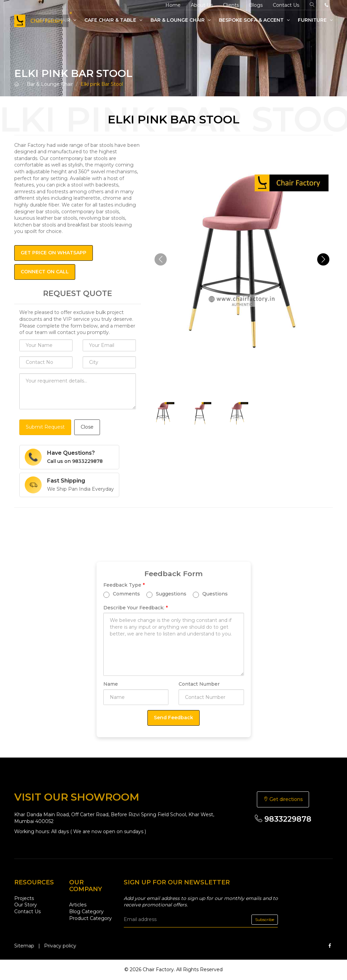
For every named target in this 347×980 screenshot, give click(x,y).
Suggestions (166, 594)
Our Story (26, 905)
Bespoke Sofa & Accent (254, 20)
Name (111, 684)
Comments (122, 594)
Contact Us (286, 5)
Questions (210, 594)
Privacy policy (60, 946)
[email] (201, 920)
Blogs (256, 5)
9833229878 (283, 819)
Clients (231, 5)
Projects (24, 898)
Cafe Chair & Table (113, 20)
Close (87, 427)
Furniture (315, 20)
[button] (323, 259)
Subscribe (265, 919)
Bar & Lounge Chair (181, 20)
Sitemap (24, 946)
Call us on (75, 461)
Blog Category (86, 912)
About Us (202, 5)
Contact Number (199, 684)
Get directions (283, 799)
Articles (78, 905)
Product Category (90, 918)
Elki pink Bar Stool (102, 84)
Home (173, 5)
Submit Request (45, 427)
